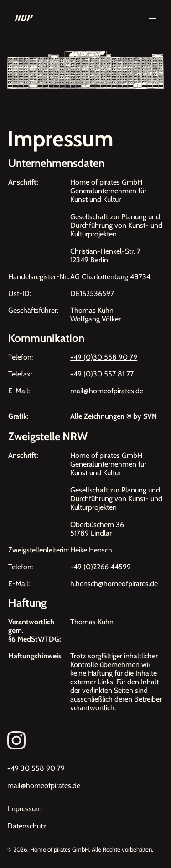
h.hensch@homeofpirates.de (114, 584)
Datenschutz (27, 826)
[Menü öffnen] (153, 17)
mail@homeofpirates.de (107, 391)
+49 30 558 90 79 (36, 768)
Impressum (25, 809)
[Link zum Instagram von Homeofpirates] (85, 740)
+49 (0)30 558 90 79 (104, 357)
